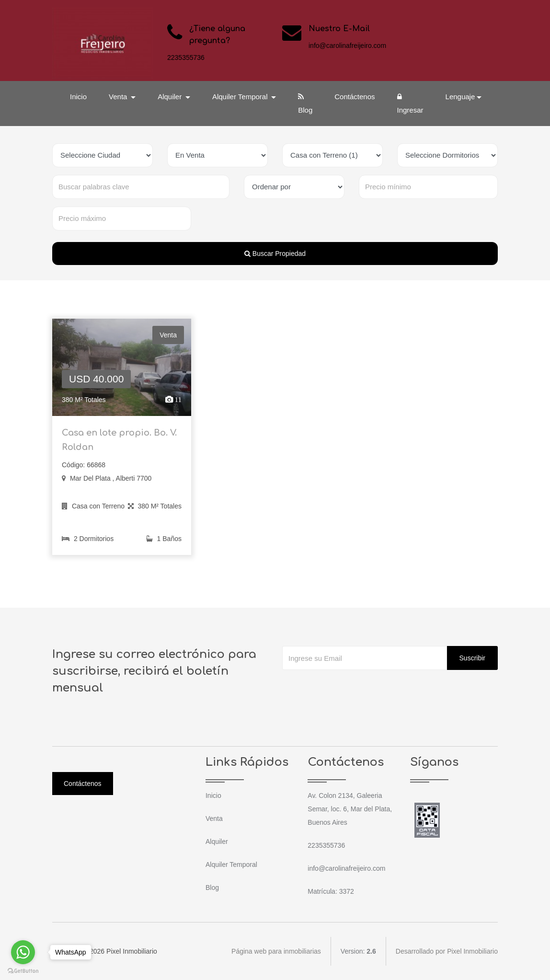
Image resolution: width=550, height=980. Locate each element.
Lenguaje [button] (460, 97)
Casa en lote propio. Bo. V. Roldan (119, 445)
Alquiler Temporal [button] (241, 97)
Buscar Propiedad (275, 254)
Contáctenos (355, 97)
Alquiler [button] (171, 97)
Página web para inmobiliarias (276, 951)
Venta (214, 819)
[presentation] (355, 689)
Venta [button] (119, 97)
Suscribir (472, 658)
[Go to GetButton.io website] (23, 970)
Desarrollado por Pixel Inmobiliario (447, 951)
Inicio (78, 97)
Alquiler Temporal (231, 865)
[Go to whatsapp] (23, 952)
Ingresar (410, 104)
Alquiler (217, 842)
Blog (305, 104)
